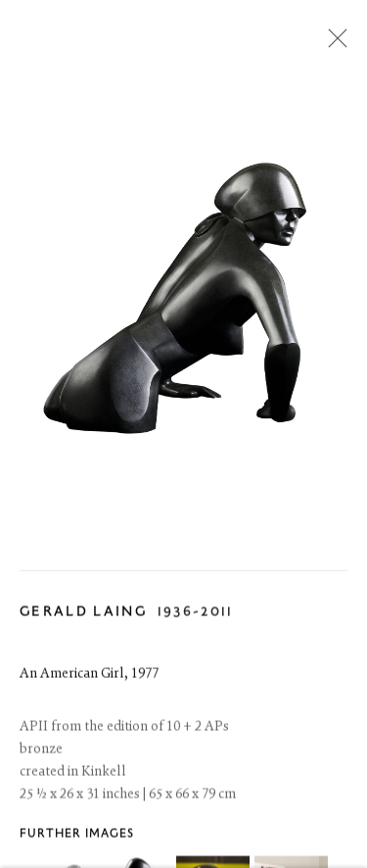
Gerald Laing (83, 617)
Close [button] (333, 44)
